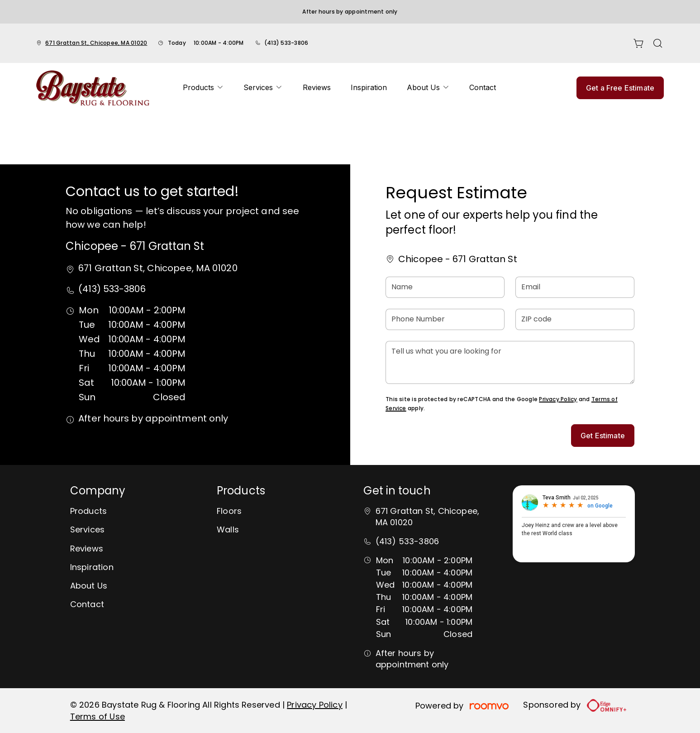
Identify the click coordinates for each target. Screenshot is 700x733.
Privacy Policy (558, 399)
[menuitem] (203, 88)
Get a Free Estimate (620, 88)
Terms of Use (98, 716)
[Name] (445, 287)
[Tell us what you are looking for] (510, 362)
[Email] (575, 287)
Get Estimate (603, 436)
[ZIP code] (575, 319)
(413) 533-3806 (286, 43)
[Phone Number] (445, 319)
